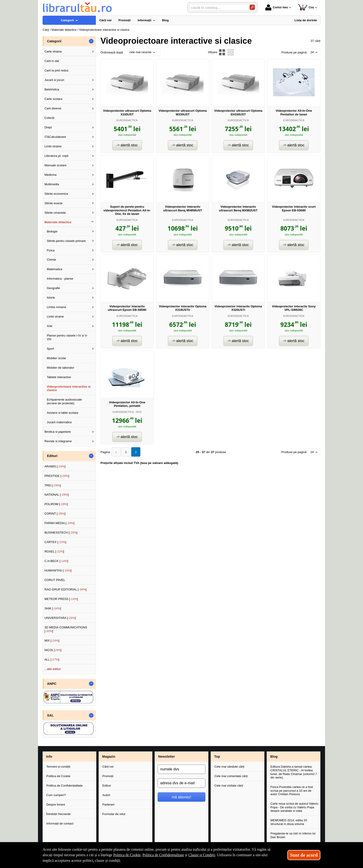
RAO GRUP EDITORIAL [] (66, 589)
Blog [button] (274, 757)
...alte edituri (53, 669)
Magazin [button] (109, 757)
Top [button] (217, 757)
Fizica (51, 250)
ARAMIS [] (55, 466)
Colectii (49, 118)
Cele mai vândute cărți (229, 767)
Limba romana (56, 307)
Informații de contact (60, 823)
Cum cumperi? (56, 795)
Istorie (51, 298)
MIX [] (52, 641)
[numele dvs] (181, 769)
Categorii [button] (54, 41)
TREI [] (53, 485)
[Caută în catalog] (252, 7)
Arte (50, 326)
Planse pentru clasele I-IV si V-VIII (67, 337)
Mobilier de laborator (61, 368)
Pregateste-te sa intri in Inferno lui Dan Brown (293, 835)
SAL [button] (50, 715)
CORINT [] (55, 514)
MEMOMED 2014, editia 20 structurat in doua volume (289, 822)
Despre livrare (56, 805)
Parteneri (108, 805)
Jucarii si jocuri (54, 80)
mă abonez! (182, 797)
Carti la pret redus (56, 70)
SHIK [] (53, 608)
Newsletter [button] (166, 757)
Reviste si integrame (58, 441)
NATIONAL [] (57, 495)
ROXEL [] (54, 551)
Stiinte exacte (53, 203)
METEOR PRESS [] (61, 599)
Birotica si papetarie (58, 432)
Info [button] (49, 757)
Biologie (52, 231)
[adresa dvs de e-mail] (181, 783)
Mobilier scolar (56, 358)
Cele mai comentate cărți (231, 776)
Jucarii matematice (59, 422)
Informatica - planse (60, 279)
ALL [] (52, 659)
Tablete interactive (59, 377)
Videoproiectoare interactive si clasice (69, 388)
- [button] (91, 41)
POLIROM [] (56, 504)
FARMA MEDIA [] (59, 523)
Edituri (107, 786)
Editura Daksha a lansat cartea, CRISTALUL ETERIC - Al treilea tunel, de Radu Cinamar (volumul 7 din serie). (294, 772)
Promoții (108, 776)
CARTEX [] (55, 542)
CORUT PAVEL (55, 580)
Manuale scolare (55, 165)
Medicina (50, 175)
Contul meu (277, 7)
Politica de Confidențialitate (64, 786)
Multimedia (52, 184)
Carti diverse (53, 108)
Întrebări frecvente (58, 814)
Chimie (51, 260)
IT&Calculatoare (55, 137)
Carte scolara (53, 99)
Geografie (53, 288)
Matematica (55, 269)
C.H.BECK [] (56, 561)
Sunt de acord (304, 855)
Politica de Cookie (58, 776)
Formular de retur (114, 814)
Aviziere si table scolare (63, 413)
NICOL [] (53, 650)
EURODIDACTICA (127, 120)
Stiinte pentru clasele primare (66, 241)
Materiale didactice (58, 222)
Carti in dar (52, 61)
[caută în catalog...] (218, 8)
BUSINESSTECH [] (61, 533)
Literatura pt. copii (56, 156)
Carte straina (53, 51)
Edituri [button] (52, 456)
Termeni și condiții (58, 767)
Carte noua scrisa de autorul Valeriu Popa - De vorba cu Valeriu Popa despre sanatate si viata (294, 807)
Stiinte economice (56, 194)
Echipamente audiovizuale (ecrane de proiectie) (64, 401)
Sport (50, 349)
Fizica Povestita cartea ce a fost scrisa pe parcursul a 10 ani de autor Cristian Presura (292, 791)
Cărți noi (108, 767)
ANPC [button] (52, 684)
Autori (106, 795)
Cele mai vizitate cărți (229, 786)
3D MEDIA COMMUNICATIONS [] (66, 629)
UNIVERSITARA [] (60, 618)
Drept (48, 127)
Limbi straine (53, 146)
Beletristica (52, 89)
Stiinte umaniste (55, 213)
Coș (306, 7)
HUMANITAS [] (58, 570)
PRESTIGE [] (57, 476)
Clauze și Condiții (202, 855)
